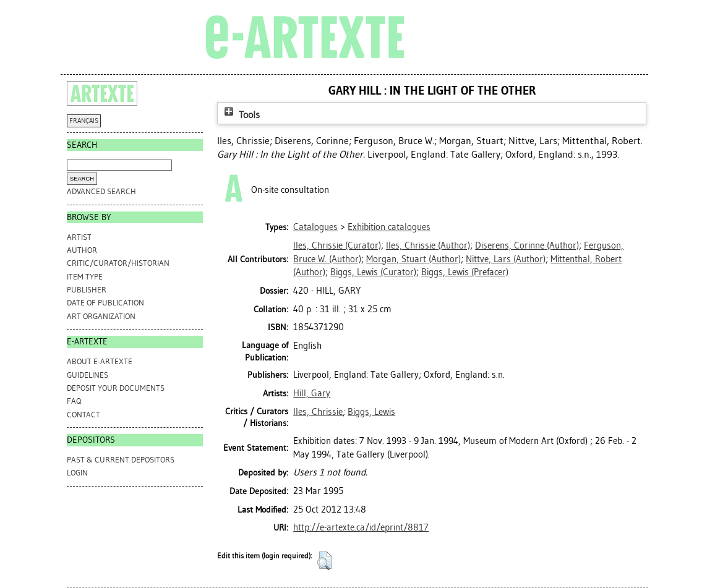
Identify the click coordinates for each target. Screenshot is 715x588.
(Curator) (337, 245)
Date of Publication (105, 303)
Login (77, 473)
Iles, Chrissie (318, 412)
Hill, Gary (312, 393)
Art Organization (101, 316)
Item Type (85, 277)
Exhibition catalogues (389, 227)
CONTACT (83, 415)
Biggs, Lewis (371, 412)
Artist (79, 237)
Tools (241, 115)
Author (82, 250)
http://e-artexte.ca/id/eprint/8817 (361, 527)
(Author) (428, 245)
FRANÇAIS (84, 121)
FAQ (74, 401)
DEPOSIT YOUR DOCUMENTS (116, 388)
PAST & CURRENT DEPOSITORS (121, 460)
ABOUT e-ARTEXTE (100, 361)
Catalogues (315, 227)
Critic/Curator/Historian (118, 263)
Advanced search (101, 191)
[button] (324, 561)
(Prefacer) (465, 272)
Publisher (87, 290)
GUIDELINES (88, 375)
